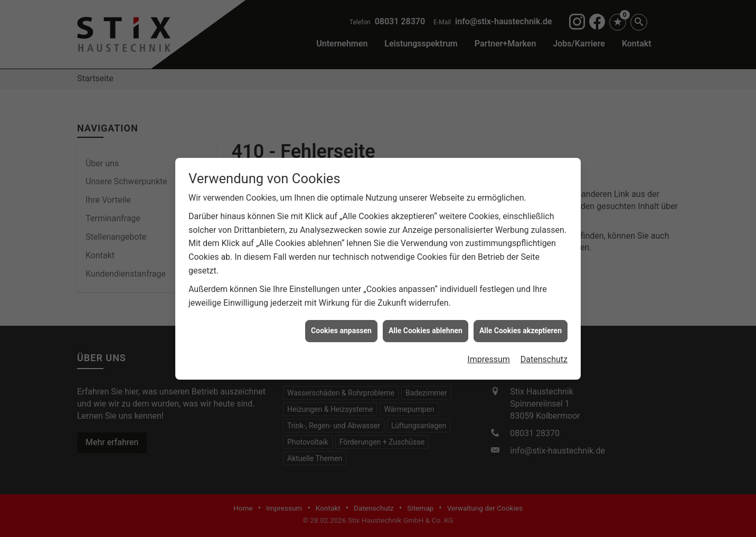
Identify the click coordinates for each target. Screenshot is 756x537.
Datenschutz (544, 357)
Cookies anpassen (341, 329)
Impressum (489, 357)
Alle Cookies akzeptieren (521, 329)
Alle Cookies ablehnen (426, 329)
